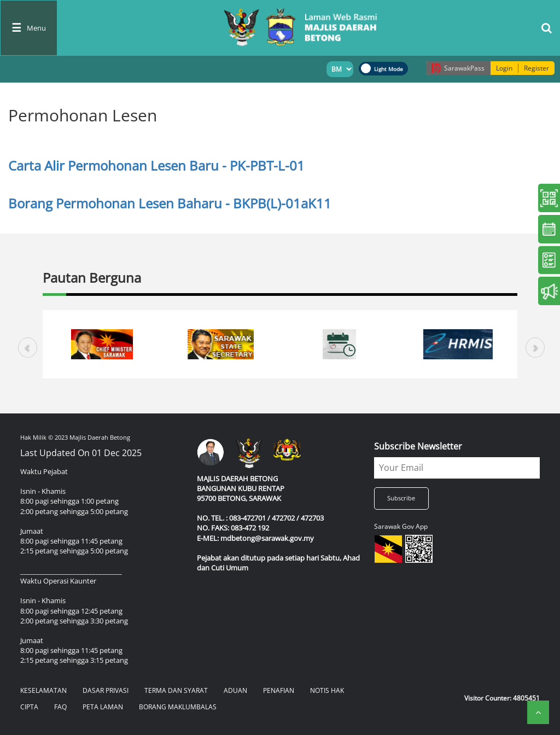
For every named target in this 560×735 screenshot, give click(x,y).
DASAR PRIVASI (106, 690)
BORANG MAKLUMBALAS (178, 707)
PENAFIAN (279, 690)
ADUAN (235, 690)
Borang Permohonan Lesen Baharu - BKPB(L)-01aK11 (170, 203)
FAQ (60, 707)
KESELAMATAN (43, 690)
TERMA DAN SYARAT (176, 690)
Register (536, 68)
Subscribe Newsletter (418, 446)
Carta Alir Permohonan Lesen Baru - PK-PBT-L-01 (156, 165)
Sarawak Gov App (401, 526)
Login (504, 68)
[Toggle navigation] (29, 28)
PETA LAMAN (103, 707)
